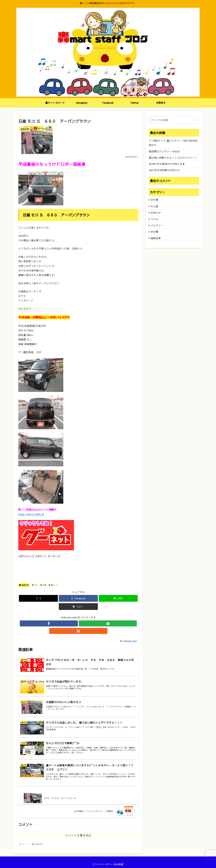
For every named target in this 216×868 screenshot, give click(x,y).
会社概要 (120, 859)
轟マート (53, 585)
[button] (78, 607)
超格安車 (24, 585)
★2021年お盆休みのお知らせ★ (167, 164)
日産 (43, 585)
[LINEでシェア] (118, 598)
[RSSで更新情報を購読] (85, 623)
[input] (174, 120)
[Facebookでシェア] (78, 598)
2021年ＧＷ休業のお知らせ (164, 170)
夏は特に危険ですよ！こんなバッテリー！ (173, 158)
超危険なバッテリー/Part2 (164, 151)
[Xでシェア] (38, 598)
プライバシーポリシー (102, 859)
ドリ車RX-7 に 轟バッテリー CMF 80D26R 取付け (173, 143)
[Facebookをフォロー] (71, 623)
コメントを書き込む (78, 829)
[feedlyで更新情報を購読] (78, 623)
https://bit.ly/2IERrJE (31, 514)
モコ (35, 585)
